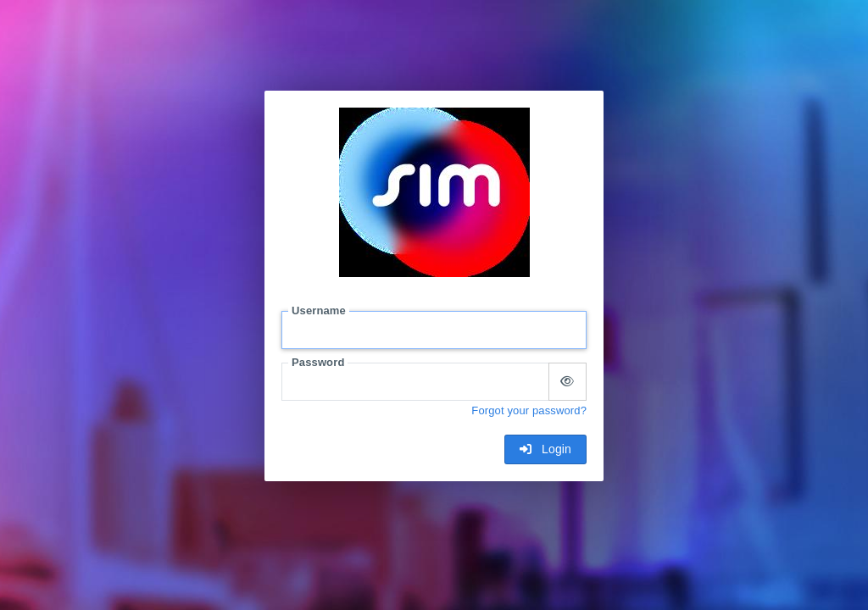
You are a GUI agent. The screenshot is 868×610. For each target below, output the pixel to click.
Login (545, 449)
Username (319, 311)
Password (318, 362)
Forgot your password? (529, 410)
